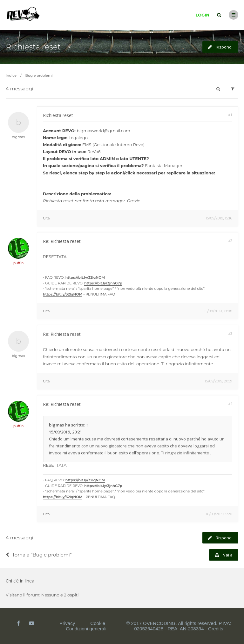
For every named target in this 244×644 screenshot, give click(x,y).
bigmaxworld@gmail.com (103, 131)
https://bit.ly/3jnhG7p (103, 283)
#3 (230, 333)
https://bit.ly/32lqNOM (85, 277)
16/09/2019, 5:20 (219, 514)
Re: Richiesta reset (62, 241)
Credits (216, 629)
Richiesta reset (33, 47)
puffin (19, 263)
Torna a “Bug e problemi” (39, 555)
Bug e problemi (39, 75)
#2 (230, 241)
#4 (230, 403)
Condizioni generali (86, 629)
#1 (230, 115)
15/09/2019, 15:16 (219, 218)
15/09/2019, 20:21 (219, 381)
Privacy (67, 623)
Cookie (98, 623)
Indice (11, 75)
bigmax (18, 137)
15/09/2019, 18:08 (218, 311)
